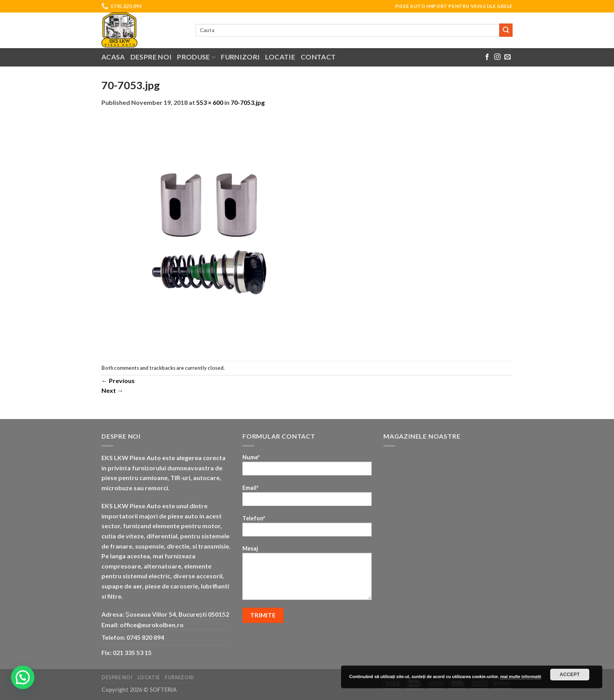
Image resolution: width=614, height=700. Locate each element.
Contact (318, 57)
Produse (196, 57)
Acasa (113, 57)
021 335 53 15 (132, 652)
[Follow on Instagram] (497, 57)
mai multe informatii (521, 677)
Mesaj (307, 575)
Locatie (280, 57)
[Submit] (506, 30)
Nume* (307, 467)
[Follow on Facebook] (487, 57)
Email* (307, 498)
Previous (118, 381)
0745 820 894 (145, 637)
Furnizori (240, 57)
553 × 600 (210, 102)
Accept (570, 675)
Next (112, 390)
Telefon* (307, 528)
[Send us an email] (507, 57)
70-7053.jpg (248, 102)
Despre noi (151, 57)
